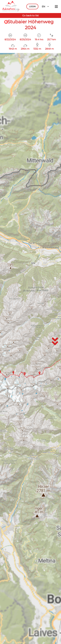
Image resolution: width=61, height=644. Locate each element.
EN (45, 7)
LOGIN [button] (32, 6)
